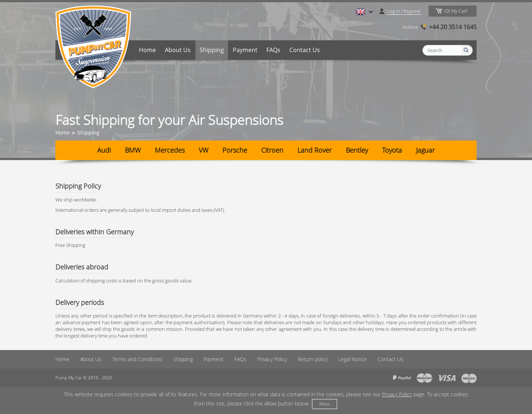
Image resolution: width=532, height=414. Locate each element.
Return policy (313, 359)
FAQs (273, 50)
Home (147, 50)
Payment (245, 50)
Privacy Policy (272, 359)
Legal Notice (353, 359)
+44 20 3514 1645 (453, 27)
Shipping (212, 50)
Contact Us (305, 50)
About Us (178, 50)
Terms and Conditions (137, 359)
